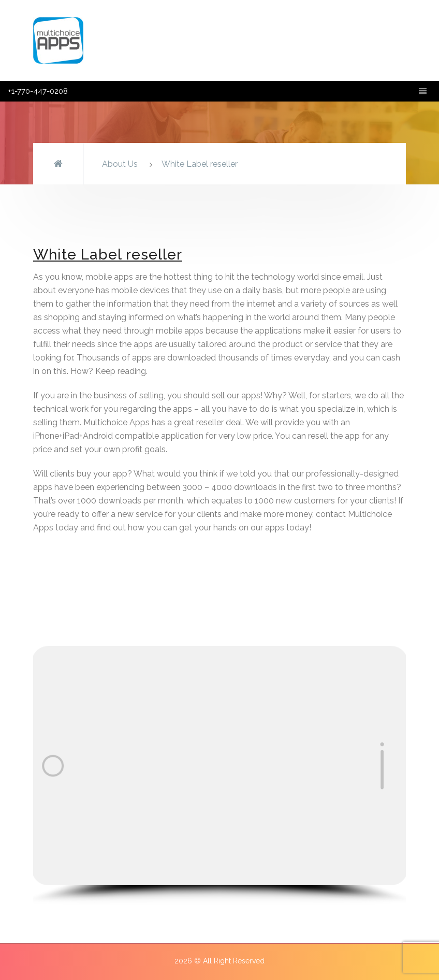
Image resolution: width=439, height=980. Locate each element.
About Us (120, 164)
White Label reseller (200, 164)
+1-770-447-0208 (38, 91)
